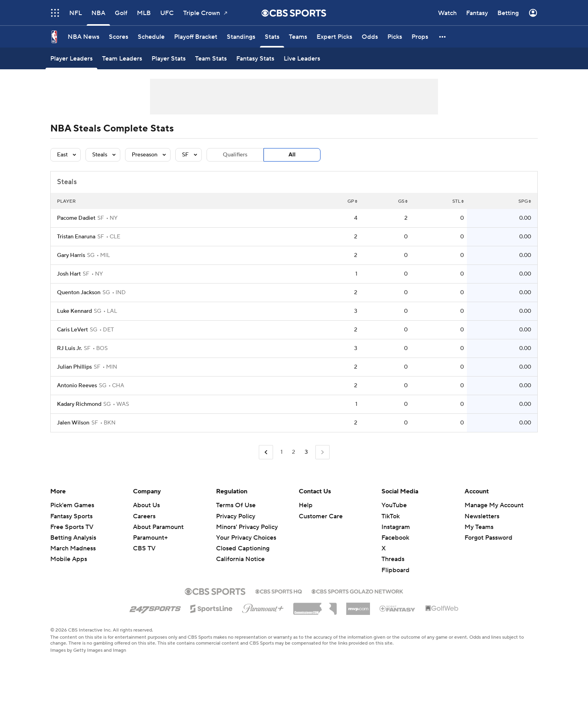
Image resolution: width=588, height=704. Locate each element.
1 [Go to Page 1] (282, 452)
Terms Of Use (236, 505)
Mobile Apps (69, 559)
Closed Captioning (243, 548)
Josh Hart (69, 274)
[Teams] (298, 37)
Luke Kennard (74, 311)
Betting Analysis (73, 538)
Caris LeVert (72, 330)
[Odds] (370, 37)
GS (403, 201)
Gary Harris (71, 255)
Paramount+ (150, 538)
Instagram (396, 527)
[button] (443, 37)
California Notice (240, 559)
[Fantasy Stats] (255, 58)
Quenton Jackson (79, 293)
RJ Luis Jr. (69, 348)
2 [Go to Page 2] (294, 452)
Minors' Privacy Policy (247, 527)
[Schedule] (151, 37)
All (292, 155)
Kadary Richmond (79, 404)
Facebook (395, 538)
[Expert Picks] (334, 37)
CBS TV (144, 548)
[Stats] (272, 37)
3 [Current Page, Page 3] (306, 452)
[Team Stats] (211, 58)
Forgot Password (488, 538)
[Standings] (241, 37)
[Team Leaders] (122, 58)
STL (458, 201)
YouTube (394, 505)
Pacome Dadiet (76, 218)
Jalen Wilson (73, 423)
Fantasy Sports (71, 516)
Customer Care (321, 516)
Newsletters (482, 516)
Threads (393, 559)
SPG (525, 201)
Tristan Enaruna (76, 237)
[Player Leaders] (71, 58)
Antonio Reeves (77, 386)
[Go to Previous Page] (266, 452)
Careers (144, 516)
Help (306, 505)
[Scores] (119, 37)
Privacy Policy (236, 516)
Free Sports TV (72, 527)
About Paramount (158, 527)
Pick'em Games (72, 505)
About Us (146, 505)
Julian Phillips (74, 367)
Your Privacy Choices (246, 538)
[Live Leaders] (302, 58)
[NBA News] (83, 37)
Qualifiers (235, 155)
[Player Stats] (169, 58)
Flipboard (395, 570)
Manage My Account (494, 505)
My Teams (479, 527)
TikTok (391, 516)
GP (352, 201)
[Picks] (395, 37)
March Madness (73, 548)
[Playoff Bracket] (196, 37)
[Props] (420, 37)
